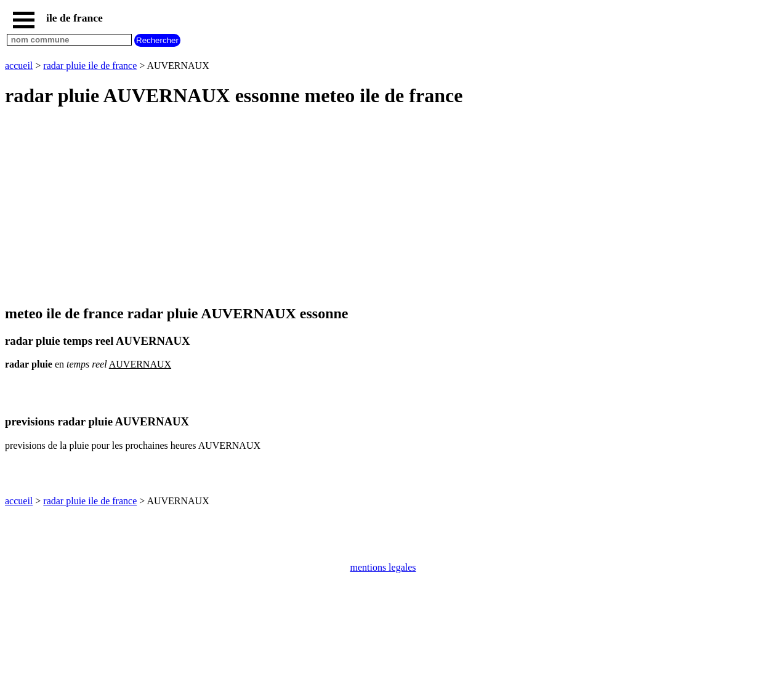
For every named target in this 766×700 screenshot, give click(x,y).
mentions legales (383, 567)
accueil (19, 66)
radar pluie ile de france (90, 66)
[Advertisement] (374, 207)
